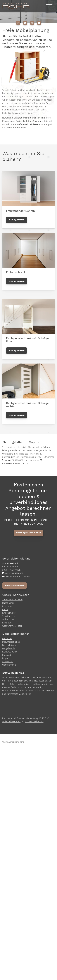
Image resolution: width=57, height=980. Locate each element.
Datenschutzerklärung (27, 718)
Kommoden (8, 655)
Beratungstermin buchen (29, 533)
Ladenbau (7, 623)
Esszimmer (7, 606)
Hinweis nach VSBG (34, 721)
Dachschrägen (9, 645)
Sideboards (8, 662)
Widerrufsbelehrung (12, 721)
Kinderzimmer (9, 613)
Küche (5, 609)
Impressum (8, 718)
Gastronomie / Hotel (12, 626)
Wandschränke (9, 665)
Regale (5, 658)
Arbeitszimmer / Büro (12, 600)
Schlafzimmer (9, 616)
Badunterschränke (11, 642)
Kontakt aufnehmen (15, 586)
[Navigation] (49, 6)
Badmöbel (7, 638)
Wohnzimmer (9, 619)
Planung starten (16, 220)
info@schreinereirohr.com (16, 463)
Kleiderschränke (10, 652)
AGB (44, 718)
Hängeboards (9, 648)
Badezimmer (8, 603)
